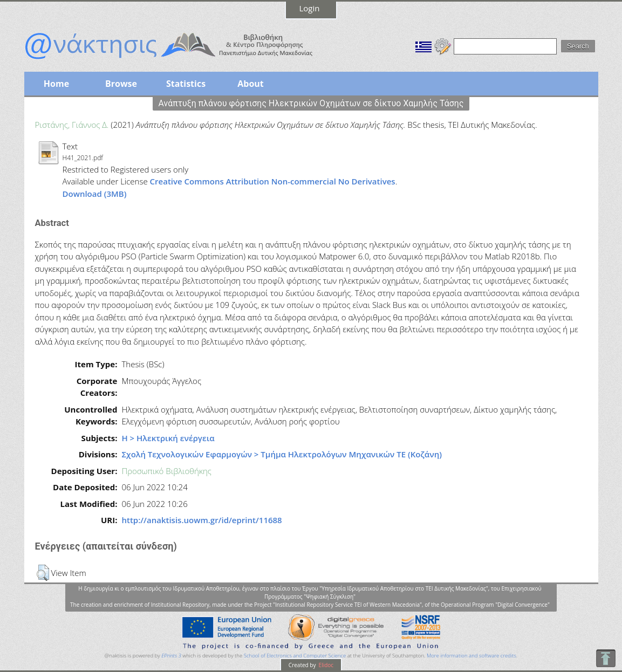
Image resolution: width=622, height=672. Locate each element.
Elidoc (325, 665)
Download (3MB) (95, 194)
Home (56, 84)
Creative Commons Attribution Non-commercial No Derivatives (273, 181)
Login (310, 8)
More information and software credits (471, 656)
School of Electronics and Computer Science (295, 656)
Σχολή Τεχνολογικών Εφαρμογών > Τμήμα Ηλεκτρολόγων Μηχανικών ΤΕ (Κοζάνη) (282, 454)
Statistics (186, 84)
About (251, 84)
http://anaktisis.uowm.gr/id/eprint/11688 (201, 520)
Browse (121, 84)
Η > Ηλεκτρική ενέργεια (168, 438)
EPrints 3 (171, 656)
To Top (606, 658)
